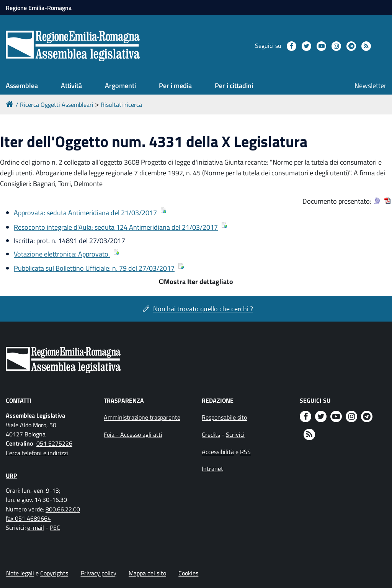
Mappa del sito (147, 573)
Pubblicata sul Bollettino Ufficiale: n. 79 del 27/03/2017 (94, 268)
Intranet (212, 469)
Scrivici (235, 434)
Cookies (188, 573)
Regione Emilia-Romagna (39, 8)
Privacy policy (99, 573)
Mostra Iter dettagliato (198, 282)
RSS (245, 452)
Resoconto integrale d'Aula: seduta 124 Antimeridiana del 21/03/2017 (116, 227)
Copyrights (54, 573)
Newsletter (370, 86)
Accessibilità (218, 452)
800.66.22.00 (63, 509)
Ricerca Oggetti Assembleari (57, 105)
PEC (55, 528)
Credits (211, 434)
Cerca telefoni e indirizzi (37, 453)
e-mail (36, 528)
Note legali (20, 573)
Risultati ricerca (121, 105)
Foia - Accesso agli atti (133, 434)
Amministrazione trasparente (142, 417)
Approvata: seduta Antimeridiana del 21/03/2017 (85, 213)
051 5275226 (54, 443)
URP (11, 475)
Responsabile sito (224, 417)
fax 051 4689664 (28, 518)
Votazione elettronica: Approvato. (62, 254)
